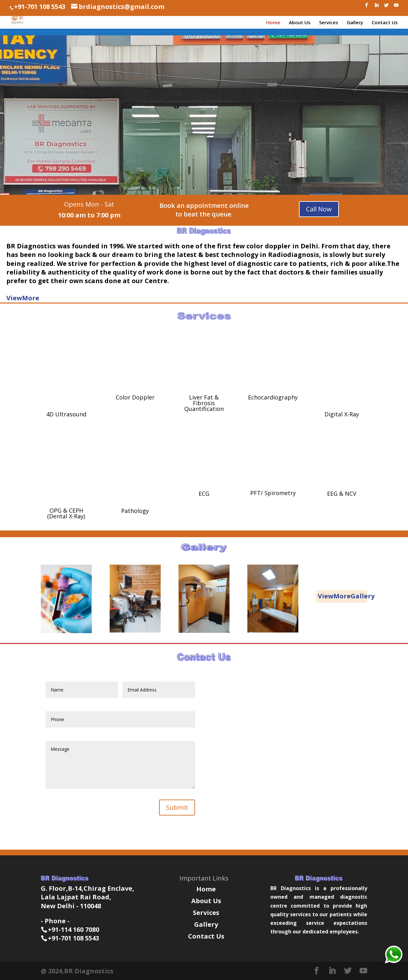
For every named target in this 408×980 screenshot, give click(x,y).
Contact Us (385, 23)
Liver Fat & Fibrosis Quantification (204, 403)
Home (273, 23)
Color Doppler (135, 397)
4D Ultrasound (66, 414)
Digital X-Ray (342, 414)
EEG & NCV (342, 494)
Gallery (355, 23)
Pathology (135, 511)
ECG (204, 494)
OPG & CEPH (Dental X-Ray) (66, 513)
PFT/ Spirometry (273, 493)
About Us (300, 23)
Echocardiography (273, 397)
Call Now (319, 209)
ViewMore (23, 298)
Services (329, 23)
